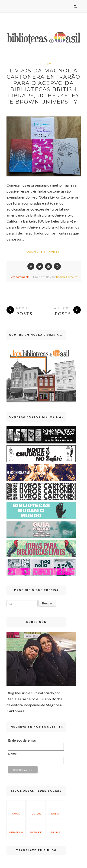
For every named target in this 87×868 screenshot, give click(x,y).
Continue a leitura (43, 252)
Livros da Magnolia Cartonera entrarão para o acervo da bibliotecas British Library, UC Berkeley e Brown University (43, 86)
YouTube (36, 809)
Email (16, 809)
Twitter (56, 809)
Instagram (16, 828)
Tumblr (56, 828)
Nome (12, 754)
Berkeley (43, 64)
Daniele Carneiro (67, 277)
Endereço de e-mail (22, 740)
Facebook (36, 828)
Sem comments (20, 277)
